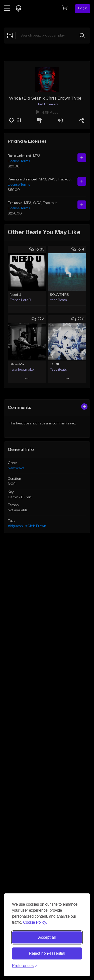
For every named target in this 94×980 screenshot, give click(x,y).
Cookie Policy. (35, 922)
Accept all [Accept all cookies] (47, 937)
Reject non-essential (47, 953)
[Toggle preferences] (25, 966)
